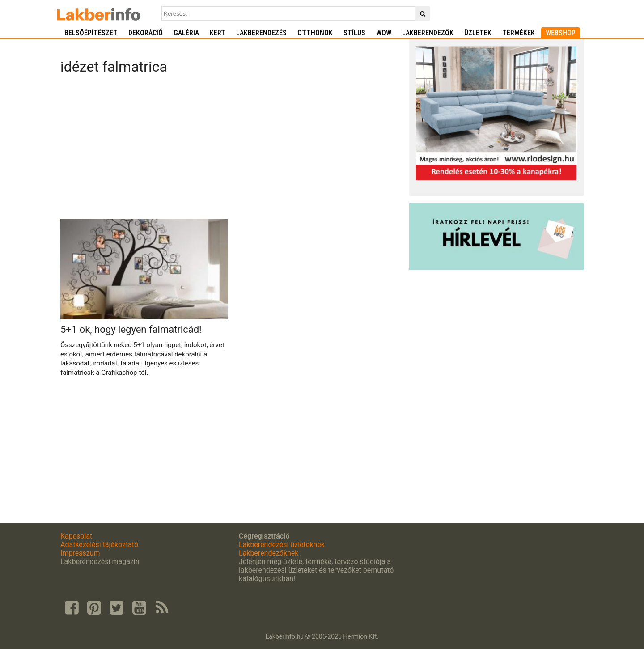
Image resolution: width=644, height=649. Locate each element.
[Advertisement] (231, 149)
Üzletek (478, 33)
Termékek (519, 33)
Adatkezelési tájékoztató (99, 545)
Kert (218, 33)
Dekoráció (146, 33)
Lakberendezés (261, 33)
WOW (384, 33)
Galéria (186, 33)
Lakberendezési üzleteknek (282, 545)
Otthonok (315, 33)
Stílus (354, 33)
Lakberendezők (428, 33)
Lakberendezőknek (269, 553)
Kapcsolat (76, 536)
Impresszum (80, 553)
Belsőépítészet (91, 33)
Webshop (561, 33)
